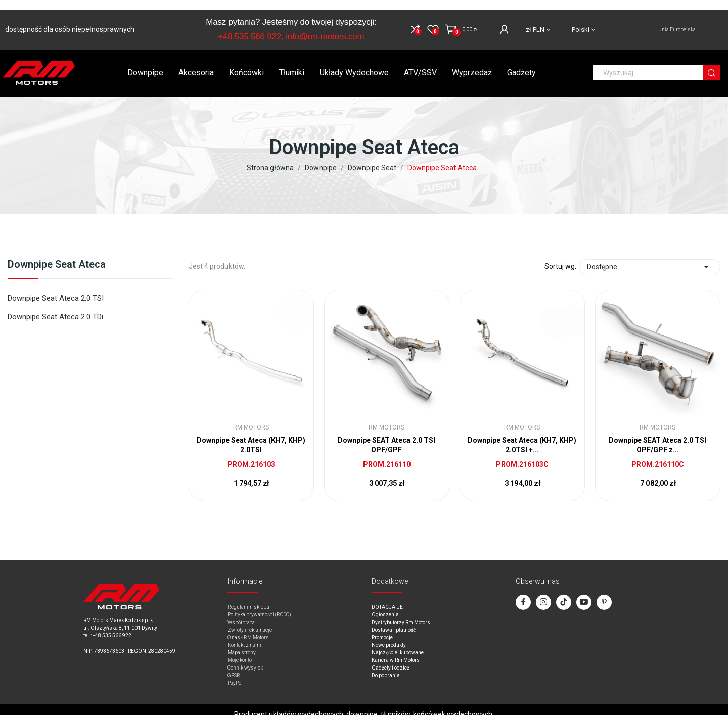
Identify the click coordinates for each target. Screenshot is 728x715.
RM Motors (251, 417)
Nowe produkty (389, 635)
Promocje (382, 627)
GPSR (234, 665)
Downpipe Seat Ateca (57, 255)
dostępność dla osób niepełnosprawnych (70, 19)
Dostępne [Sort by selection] (650, 257)
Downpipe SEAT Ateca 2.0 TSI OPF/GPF (386, 435)
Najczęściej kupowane (398, 642)
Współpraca (241, 612)
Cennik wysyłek (245, 658)
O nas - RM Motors (248, 627)
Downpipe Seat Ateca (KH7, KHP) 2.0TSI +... (522, 435)
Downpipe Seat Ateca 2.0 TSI (56, 288)
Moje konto (240, 650)
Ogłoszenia (385, 605)
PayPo (234, 673)
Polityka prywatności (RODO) (259, 605)
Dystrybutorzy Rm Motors (401, 612)
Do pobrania (386, 665)
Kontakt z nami (244, 635)
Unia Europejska (677, 19)
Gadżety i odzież (391, 658)
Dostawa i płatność (394, 620)
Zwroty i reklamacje (250, 620)
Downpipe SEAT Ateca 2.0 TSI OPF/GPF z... (657, 435)
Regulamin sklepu (248, 597)
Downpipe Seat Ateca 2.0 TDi (55, 307)
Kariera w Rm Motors (396, 650)
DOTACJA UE (387, 597)
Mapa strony (242, 642)
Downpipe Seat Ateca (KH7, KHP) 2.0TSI (251, 435)
